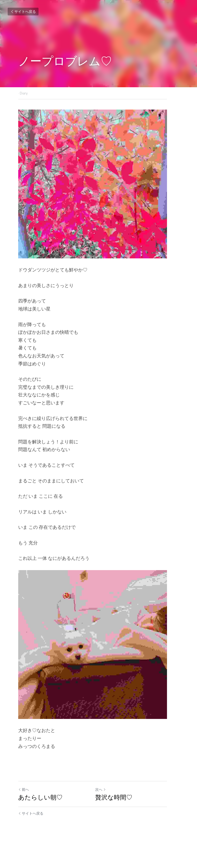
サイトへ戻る (23, 11)
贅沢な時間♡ (120, 821)
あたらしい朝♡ (40, 821)
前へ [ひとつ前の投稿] (24, 813)
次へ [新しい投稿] (106, 813)
